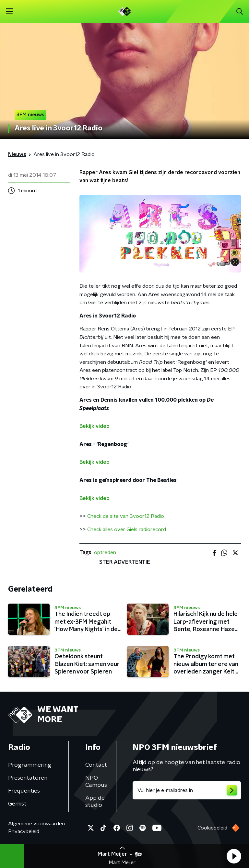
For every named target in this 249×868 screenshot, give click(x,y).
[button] (234, 856)
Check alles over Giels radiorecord (127, 529)
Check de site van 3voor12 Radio (126, 516)
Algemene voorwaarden (36, 824)
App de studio (95, 802)
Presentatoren (28, 778)
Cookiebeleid (212, 828)
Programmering (30, 765)
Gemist (17, 804)
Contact (96, 765)
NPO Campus (96, 782)
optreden (105, 552)
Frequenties (24, 791)
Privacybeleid (24, 831)
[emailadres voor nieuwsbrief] (187, 790)
